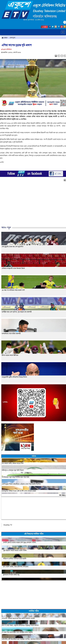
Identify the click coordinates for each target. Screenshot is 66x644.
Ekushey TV (8, 525)
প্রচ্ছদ (5, 38)
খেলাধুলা (13, 38)
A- (59, 56)
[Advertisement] (32, 206)
